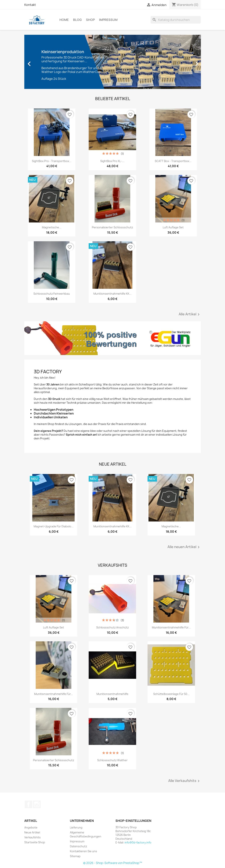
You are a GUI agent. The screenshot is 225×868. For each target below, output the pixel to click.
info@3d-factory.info (138, 842)
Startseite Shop (35, 842)
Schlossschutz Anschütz (113, 627)
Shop (90, 20)
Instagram (37, 804)
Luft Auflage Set (173, 227)
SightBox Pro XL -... (112, 161)
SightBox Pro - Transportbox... (52, 161)
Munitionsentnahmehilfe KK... (113, 294)
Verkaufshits (32, 837)
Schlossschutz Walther (112, 760)
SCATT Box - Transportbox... (173, 161)
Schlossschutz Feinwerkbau (52, 294)
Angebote (31, 827)
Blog (77, 20)
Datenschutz (78, 846)
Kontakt (30, 5)
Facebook (28, 804)
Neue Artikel (32, 832)
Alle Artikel (190, 314)
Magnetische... (52, 227)
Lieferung (76, 827)
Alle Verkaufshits (185, 781)
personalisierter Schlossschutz (112, 227)
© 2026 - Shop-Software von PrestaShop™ (113, 863)
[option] (113, 62)
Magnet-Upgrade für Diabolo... (54, 526)
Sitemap (75, 856)
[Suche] (176, 20)
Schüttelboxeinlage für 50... (171, 694)
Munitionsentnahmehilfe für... (171, 627)
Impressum (108, 20)
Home (64, 20)
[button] (38, 62)
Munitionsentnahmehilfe (112, 694)
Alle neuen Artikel (184, 547)
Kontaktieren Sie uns (83, 851)
